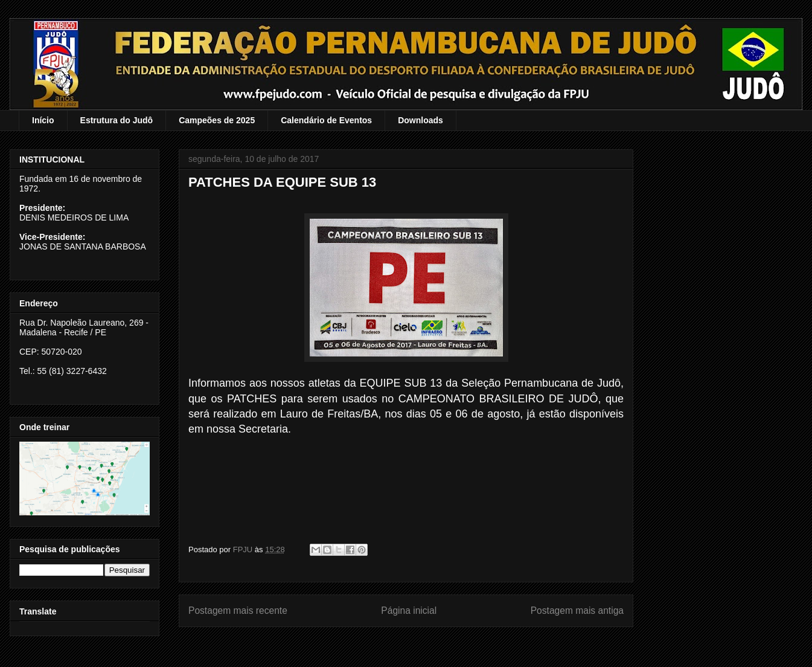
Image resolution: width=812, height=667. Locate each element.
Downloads (420, 120)
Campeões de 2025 (217, 120)
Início (43, 120)
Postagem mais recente (238, 611)
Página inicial (409, 611)
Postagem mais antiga (577, 611)
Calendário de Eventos (326, 120)
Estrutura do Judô (117, 120)
